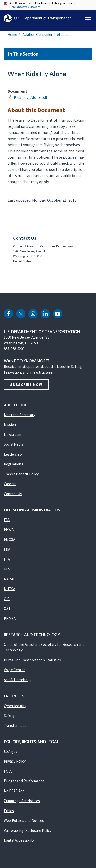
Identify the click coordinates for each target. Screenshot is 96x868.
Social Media (14, 444)
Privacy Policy (15, 761)
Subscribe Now (26, 384)
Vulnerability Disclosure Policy (28, 830)
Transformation (16, 725)
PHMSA (10, 618)
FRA (7, 549)
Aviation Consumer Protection (47, 35)
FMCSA (9, 539)
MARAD (10, 579)
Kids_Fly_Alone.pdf (31, 97)
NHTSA (9, 589)
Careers (10, 484)
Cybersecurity (15, 706)
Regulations (13, 464)
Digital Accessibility (19, 840)
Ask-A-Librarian (18, 680)
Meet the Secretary (19, 415)
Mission (10, 425)
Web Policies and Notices (24, 820)
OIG (7, 599)
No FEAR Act (14, 791)
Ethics (9, 811)
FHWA (9, 529)
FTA (7, 559)
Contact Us (13, 494)
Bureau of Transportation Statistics (32, 660)
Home (12, 35)
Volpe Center (14, 670)
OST (7, 608)
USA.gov (10, 751)
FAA (7, 520)
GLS (7, 569)
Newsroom (13, 435)
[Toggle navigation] (88, 18)
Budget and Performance (24, 781)
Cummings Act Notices (22, 801)
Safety (9, 715)
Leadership (13, 454)
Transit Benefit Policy (21, 474)
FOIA (8, 771)
